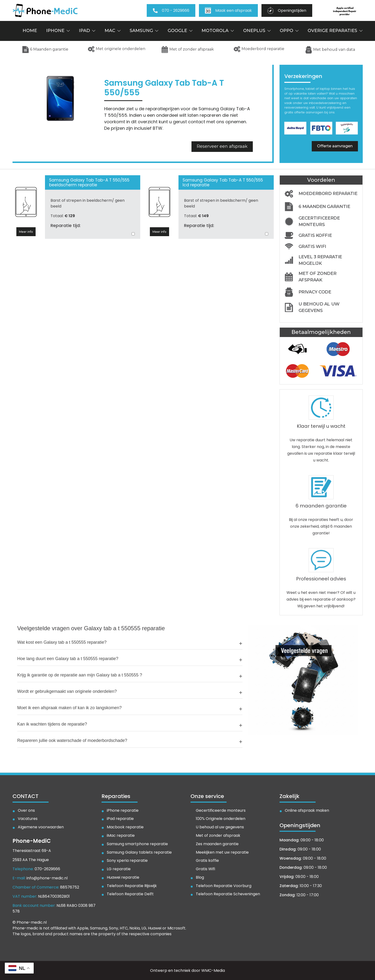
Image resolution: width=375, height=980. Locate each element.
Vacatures (28, 819)
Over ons (26, 811)
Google (180, 31)
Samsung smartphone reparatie (137, 844)
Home (30, 30)
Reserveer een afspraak (222, 146)
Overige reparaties (335, 31)
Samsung (144, 31)
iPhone (58, 31)
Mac (113, 31)
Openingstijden (287, 10)
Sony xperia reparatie (127, 861)
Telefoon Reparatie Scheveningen (228, 894)
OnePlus (257, 31)
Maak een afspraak (228, 10)
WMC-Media (213, 970)
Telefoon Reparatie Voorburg (224, 886)
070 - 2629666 (171, 11)
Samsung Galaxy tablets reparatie (139, 853)
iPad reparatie (120, 819)
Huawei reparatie (123, 878)
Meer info (26, 232)
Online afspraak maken (307, 811)
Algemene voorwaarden (41, 827)
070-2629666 (47, 869)
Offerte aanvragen (335, 146)
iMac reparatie (121, 836)
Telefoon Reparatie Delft (130, 894)
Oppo (289, 31)
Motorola (218, 31)
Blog (200, 878)
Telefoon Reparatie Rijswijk (132, 886)
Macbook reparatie (125, 827)
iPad (87, 31)
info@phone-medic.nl (47, 878)
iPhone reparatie (123, 811)
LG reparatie (119, 869)
